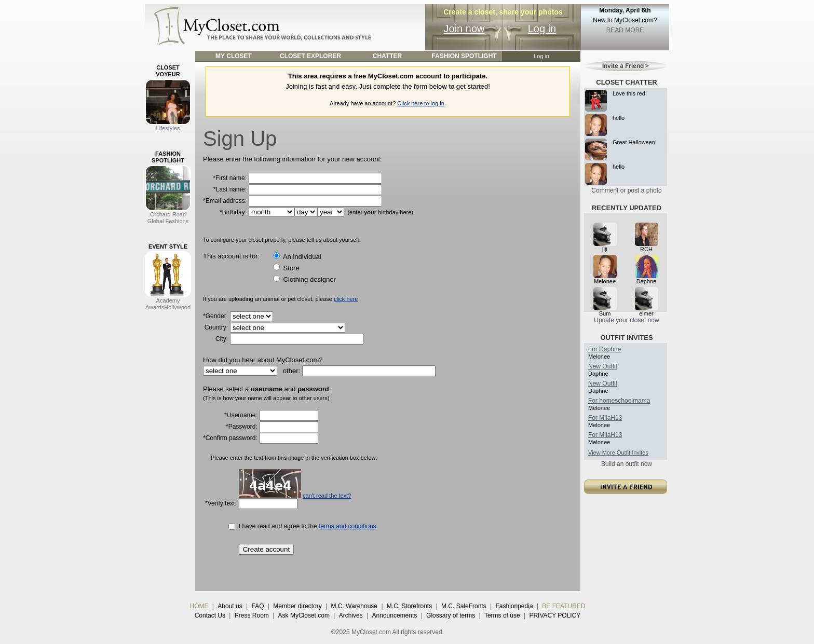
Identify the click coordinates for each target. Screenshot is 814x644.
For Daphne (605, 349)
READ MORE (625, 30)
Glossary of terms (451, 615)
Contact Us (210, 615)
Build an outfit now (627, 464)
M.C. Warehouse (354, 606)
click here (346, 299)
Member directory (297, 606)
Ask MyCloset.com (304, 615)
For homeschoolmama (619, 401)
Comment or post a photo (626, 190)
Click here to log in (421, 103)
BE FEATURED (564, 606)
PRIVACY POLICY (555, 615)
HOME (199, 606)
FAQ (257, 606)
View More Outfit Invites (618, 453)
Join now (464, 29)
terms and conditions (348, 526)
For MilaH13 (605, 418)
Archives (351, 615)
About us (230, 606)
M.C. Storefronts (409, 606)
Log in (542, 29)
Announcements (395, 615)
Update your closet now (626, 320)
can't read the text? (327, 496)
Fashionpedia (514, 606)
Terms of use (502, 615)
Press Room (252, 615)
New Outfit (603, 366)
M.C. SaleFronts (464, 606)
